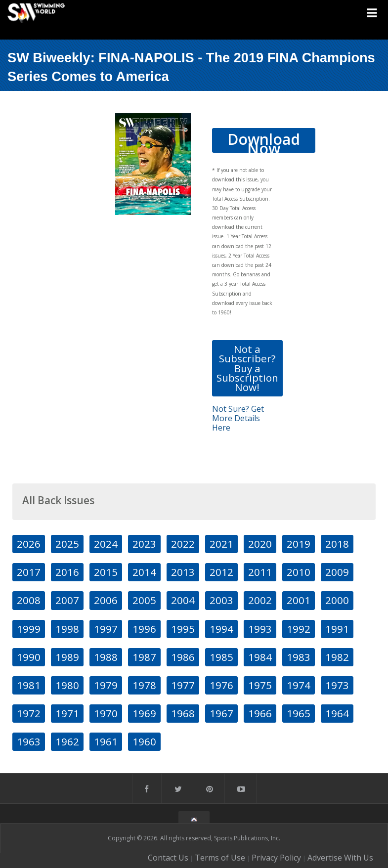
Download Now (264, 141)
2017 (29, 572)
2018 (337, 544)
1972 (29, 713)
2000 (337, 600)
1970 (106, 713)
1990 (29, 657)
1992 (299, 629)
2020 (260, 544)
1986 (183, 657)
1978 (144, 685)
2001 (299, 600)
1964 (337, 713)
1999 (29, 629)
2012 (221, 572)
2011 (260, 572)
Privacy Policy (276, 858)
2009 (337, 572)
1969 (144, 713)
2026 (29, 544)
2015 (106, 572)
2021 (221, 544)
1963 (29, 741)
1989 (67, 657)
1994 (221, 629)
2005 (144, 600)
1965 (299, 713)
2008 (29, 600)
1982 (337, 657)
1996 (144, 629)
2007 (67, 600)
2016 (67, 572)
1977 (183, 685)
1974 (299, 685)
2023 (144, 544)
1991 (337, 629)
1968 (183, 713)
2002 (260, 600)
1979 (106, 685)
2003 (221, 600)
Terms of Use (220, 858)
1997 (106, 629)
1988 (106, 657)
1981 (29, 685)
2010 (299, 572)
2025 (67, 544)
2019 (299, 544)
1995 (183, 629)
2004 (183, 600)
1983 (299, 657)
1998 (67, 629)
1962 (67, 741)
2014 (144, 572)
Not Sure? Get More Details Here (238, 418)
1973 (337, 685)
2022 (183, 544)
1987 (144, 657)
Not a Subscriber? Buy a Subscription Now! (247, 368)
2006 (106, 600)
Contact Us (168, 858)
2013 (183, 572)
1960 (144, 741)
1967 (221, 713)
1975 (260, 685)
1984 (260, 657)
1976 (221, 685)
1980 (67, 685)
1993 (260, 629)
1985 (221, 657)
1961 (106, 741)
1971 (67, 713)
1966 (260, 713)
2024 (106, 544)
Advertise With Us (340, 858)
